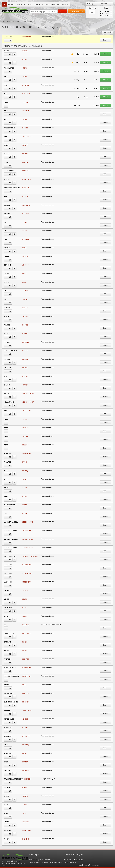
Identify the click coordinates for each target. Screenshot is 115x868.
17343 (25, 68)
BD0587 (25, 368)
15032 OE (26, 111)
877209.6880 (27, 37)
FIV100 (25, 462)
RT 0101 (25, 728)
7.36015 (25, 291)
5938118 (25, 445)
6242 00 (25, 496)
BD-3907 (25, 359)
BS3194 (25, 376)
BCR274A (26, 162)
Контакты (39, 4)
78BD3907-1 (27, 411)
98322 (25, 813)
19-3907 (25, 299)
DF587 (25, 788)
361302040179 (28, 539)
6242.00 (25, 51)
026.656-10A (27, 668)
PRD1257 (26, 693)
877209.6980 (27, 582)
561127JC (26, 479)
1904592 (25, 436)
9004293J (26, 745)
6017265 (25, 385)
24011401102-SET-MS (30, 556)
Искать (63, 11)
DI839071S (26, 188)
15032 (25, 76)
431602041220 (28, 548)
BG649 (25, 282)
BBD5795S (26, 171)
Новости (21, 4)
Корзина (103, 4)
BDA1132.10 (27, 633)
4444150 (25, 805)
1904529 (25, 428)
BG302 (25, 274)
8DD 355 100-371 (28, 393)
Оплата (65, 4)
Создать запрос (76, 11)
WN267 (25, 616)
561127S (25, 762)
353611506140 (28, 522)
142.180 (25, 231)
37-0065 (25, 488)
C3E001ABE (26, 94)
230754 (25, 308)
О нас (30, 4)
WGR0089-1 (27, 830)
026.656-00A (27, 676)
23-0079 (25, 591)
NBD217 (25, 608)
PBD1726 (26, 659)
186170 (25, 796)
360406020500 (28, 531)
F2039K (25, 513)
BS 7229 (25, 196)
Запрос (106, 40)
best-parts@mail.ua (76, 860)
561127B (25, 145)
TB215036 (26, 316)
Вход (90, 4)
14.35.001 (27, 779)
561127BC (26, 154)
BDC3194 (26, 702)
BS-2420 (25, 642)
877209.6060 (27, 573)
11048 (25, 222)
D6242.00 (26, 839)
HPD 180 (25, 239)
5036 (24, 685)
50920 (25, 651)
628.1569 (26, 822)
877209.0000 (27, 565)
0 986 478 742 (27, 179)
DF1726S (26, 85)
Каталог (11, 4)
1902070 (25, 419)
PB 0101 (25, 753)
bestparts (73, 862)
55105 (25, 248)
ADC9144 (26, 265)
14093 (25, 119)
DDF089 (25, 325)
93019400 (26, 770)
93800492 (26, 102)
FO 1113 (25, 351)
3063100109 (27, 453)
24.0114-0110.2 (28, 136)
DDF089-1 (26, 334)
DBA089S (26, 214)
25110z (25, 505)
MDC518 (25, 599)
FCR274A (26, 342)
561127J (25, 471)
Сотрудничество (52, 4)
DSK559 (25, 128)
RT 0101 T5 (26, 736)
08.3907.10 (26, 205)
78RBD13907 (27, 710)
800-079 (25, 256)
